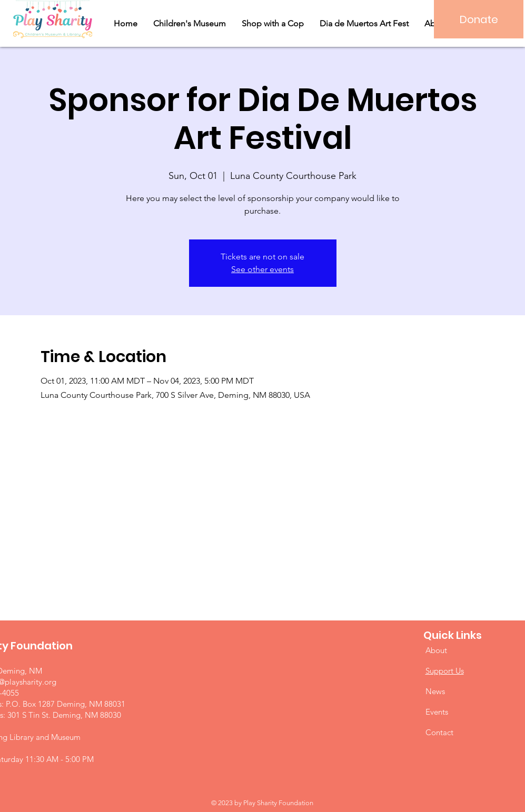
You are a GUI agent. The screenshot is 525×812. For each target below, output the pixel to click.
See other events (262, 269)
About (436, 650)
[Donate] (479, 19)
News (435, 691)
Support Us (445, 671)
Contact (439, 732)
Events (437, 712)
